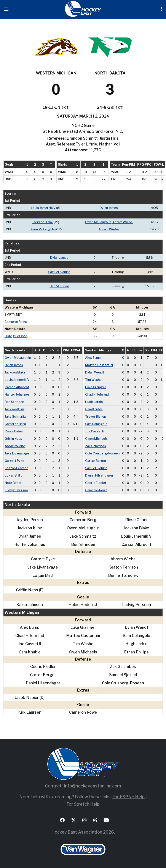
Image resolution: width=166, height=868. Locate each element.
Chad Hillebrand (97, 394)
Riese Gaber (14, 431)
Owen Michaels (96, 439)
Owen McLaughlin (98, 222)
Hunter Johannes (17, 394)
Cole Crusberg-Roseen (102, 453)
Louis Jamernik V (43, 208)
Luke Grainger (96, 387)
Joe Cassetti (95, 431)
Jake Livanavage (17, 453)
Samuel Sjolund (59, 272)
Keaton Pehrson (17, 468)
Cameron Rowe (16, 322)
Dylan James (109, 208)
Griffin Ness (13, 439)
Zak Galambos (96, 446)
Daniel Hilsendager (99, 475)
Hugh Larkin (94, 402)
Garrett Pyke (14, 461)
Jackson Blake (43, 222)
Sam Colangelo (96, 424)
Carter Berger (96, 461)
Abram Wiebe (123, 222)
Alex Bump (93, 358)
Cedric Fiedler (96, 483)
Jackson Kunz (15, 409)
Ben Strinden (59, 286)
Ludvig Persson (16, 336)
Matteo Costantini (99, 365)
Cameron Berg (15, 424)
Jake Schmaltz (15, 416)
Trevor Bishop (96, 416)
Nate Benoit (14, 483)
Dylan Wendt (95, 372)
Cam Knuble (94, 409)
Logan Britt (13, 475)
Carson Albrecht (17, 387)
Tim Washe (93, 380)
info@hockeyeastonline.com (93, 786)
